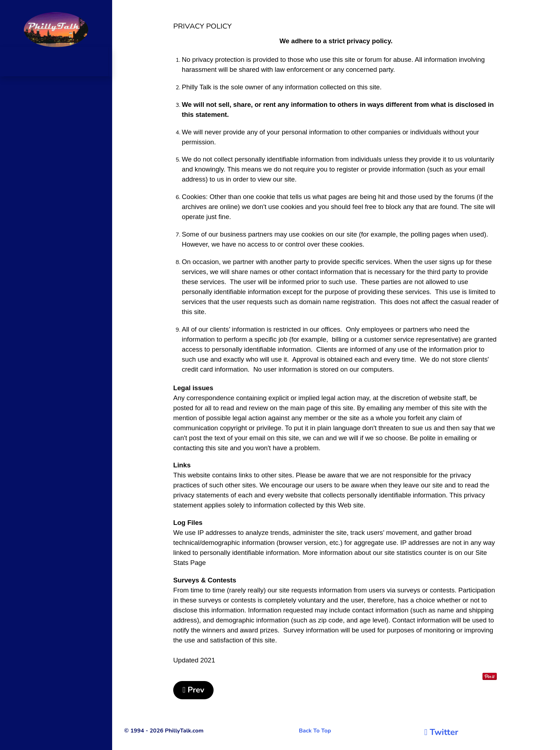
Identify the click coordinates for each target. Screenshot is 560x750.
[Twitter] (441, 732)
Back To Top (315, 731)
